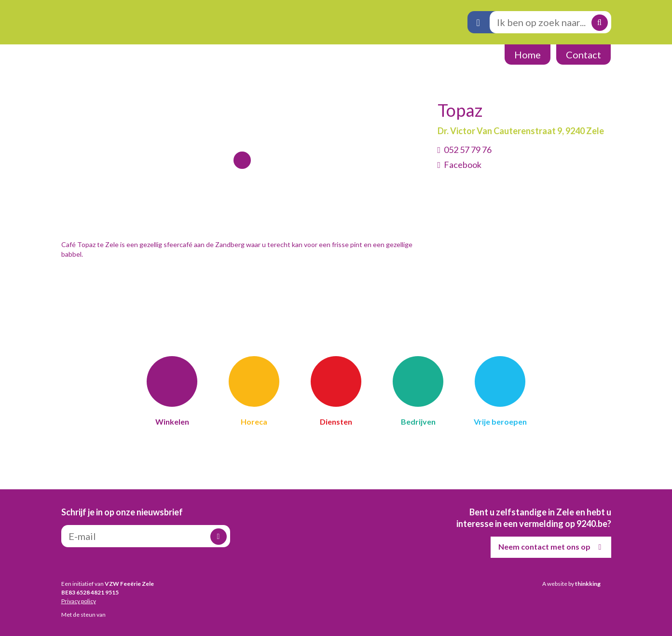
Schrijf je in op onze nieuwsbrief (122, 512)
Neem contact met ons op (552, 547)
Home (528, 55)
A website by (571, 584)
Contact (583, 55)
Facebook (463, 165)
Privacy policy (79, 601)
